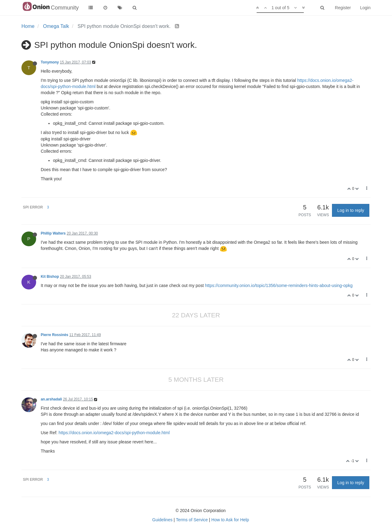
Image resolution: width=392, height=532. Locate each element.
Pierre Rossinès (55, 335)
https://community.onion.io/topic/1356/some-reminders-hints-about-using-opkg (279, 285)
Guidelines (162, 520)
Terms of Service (192, 520)
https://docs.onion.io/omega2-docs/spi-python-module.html (114, 433)
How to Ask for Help (230, 520)
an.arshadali (51, 399)
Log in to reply (351, 210)
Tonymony (50, 62)
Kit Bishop (50, 277)
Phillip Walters (53, 233)
